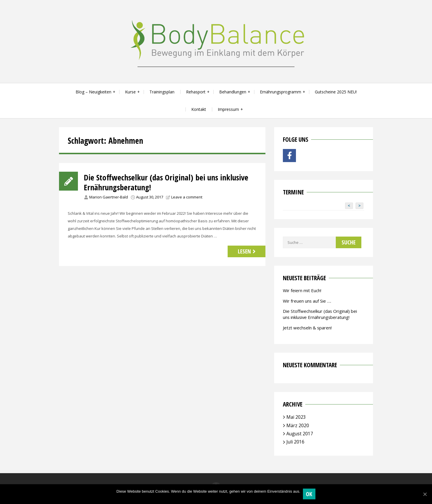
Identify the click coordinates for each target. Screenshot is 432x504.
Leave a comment (187, 197)
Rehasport (196, 92)
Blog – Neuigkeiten (93, 92)
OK (309, 494)
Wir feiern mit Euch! (302, 290)
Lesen (247, 251)
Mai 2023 (296, 417)
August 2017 (300, 434)
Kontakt (199, 109)
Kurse (130, 92)
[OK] (425, 494)
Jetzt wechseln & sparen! (307, 328)
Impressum (228, 109)
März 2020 (298, 425)
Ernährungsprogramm (281, 92)
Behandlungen (233, 92)
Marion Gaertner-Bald (109, 197)
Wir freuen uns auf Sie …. (307, 301)
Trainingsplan (162, 92)
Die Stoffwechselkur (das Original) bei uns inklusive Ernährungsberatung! (167, 182)
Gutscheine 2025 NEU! (336, 92)
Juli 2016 (295, 442)
